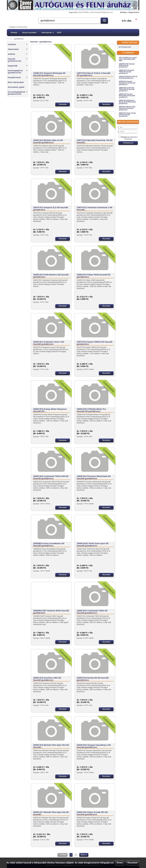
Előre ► (84, 855)
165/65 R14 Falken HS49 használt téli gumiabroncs (94, 276)
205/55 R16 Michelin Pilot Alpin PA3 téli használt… (51, 746)
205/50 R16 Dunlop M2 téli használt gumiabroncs (93, 679)
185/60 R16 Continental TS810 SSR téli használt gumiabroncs (51, 477)
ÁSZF (59, 33)
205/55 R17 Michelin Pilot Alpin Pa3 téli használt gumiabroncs (127, 108)
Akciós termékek (29, 33)
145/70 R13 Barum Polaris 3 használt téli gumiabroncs (94, 74)
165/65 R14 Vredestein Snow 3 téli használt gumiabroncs (49, 343)
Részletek (132, 863)
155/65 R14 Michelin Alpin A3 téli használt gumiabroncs (48, 141)
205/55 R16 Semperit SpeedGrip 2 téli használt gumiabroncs (94, 746)
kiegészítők (18, 66)
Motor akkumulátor (16, 82)
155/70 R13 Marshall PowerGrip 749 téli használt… (95, 141)
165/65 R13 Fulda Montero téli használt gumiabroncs (51, 276)
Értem (120, 863)
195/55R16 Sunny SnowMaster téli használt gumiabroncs (49, 545)
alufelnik (18, 54)
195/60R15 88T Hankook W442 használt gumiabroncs (51, 612)
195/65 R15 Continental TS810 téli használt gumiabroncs (92, 612)
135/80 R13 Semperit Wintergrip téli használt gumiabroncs (49, 74)
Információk (48, 33)
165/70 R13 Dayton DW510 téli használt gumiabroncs (95, 343)
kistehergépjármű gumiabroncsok (18, 72)
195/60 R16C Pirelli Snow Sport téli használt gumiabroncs (93, 545)
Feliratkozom (128, 143)
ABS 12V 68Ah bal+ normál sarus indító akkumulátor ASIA (128, 59)
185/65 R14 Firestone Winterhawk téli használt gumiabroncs (94, 477)
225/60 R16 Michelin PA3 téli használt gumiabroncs (128, 77)
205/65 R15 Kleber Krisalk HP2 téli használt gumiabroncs (92, 813)
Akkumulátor (18, 49)
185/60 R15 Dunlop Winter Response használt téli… (50, 410)
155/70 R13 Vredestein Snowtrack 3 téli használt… (95, 209)
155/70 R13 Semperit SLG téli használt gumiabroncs (51, 209)
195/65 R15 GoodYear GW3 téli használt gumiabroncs (47, 679)
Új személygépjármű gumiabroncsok (18, 93)
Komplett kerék (18, 77)
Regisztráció (134, 12)
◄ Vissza (63, 855)
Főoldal (14, 33)
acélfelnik (18, 44)
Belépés (124, 12)
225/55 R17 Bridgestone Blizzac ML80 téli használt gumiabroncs (127, 102)
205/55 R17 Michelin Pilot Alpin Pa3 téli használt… (51, 813)
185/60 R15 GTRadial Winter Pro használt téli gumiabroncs (91, 410)
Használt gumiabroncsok (18, 60)
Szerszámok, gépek (16, 87)
